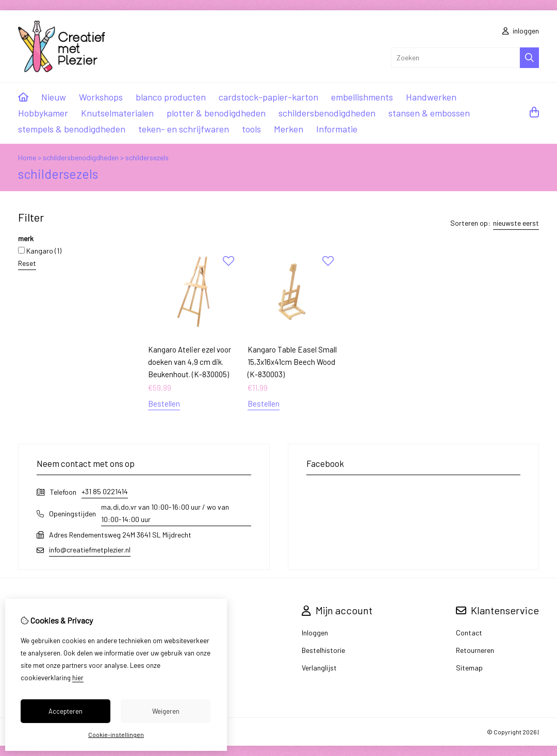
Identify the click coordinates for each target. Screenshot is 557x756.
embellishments (362, 97)
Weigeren (166, 711)
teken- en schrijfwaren (184, 129)
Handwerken (431, 97)
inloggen (521, 31)
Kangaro (40, 251)
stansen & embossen (429, 113)
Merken (289, 129)
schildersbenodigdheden (327, 113)
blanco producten (171, 97)
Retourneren (475, 650)
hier (78, 678)
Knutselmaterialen (117, 113)
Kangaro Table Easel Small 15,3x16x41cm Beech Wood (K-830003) (292, 362)
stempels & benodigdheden (72, 129)
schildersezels (147, 157)
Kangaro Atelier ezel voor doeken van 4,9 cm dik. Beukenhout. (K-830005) (190, 362)
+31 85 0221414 (105, 491)
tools (251, 129)
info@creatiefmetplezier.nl (90, 550)
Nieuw (54, 97)
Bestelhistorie (323, 650)
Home (27, 157)
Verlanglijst (319, 668)
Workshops (101, 97)
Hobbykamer (43, 113)
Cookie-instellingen (116, 734)
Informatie (337, 129)
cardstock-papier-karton (268, 97)
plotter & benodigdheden (216, 113)
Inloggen (315, 633)
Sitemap (469, 668)
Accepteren (65, 711)
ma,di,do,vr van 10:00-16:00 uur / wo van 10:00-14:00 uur (165, 513)
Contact (469, 633)
